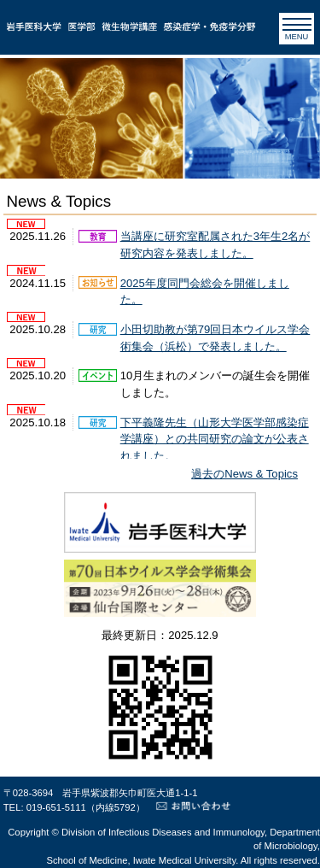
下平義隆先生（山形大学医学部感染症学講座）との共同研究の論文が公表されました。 (215, 439)
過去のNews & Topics (244, 474)
